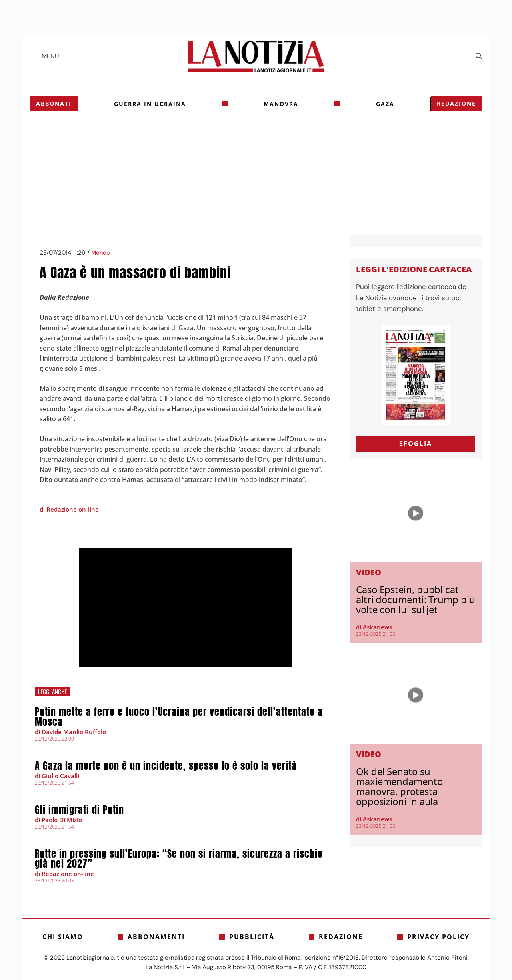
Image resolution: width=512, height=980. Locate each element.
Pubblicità (252, 937)
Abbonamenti (156, 937)
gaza (385, 104)
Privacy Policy (438, 937)
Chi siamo (63, 937)
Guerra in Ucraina (150, 104)
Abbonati (54, 103)
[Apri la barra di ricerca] (479, 56)
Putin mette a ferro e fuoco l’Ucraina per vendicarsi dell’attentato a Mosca (179, 717)
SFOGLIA (416, 444)
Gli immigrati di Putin (79, 810)
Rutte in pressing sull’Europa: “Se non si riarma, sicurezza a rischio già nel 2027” (179, 859)
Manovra (281, 104)
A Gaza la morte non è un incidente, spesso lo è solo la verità (166, 766)
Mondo (101, 253)
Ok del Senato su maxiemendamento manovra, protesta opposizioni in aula (399, 786)
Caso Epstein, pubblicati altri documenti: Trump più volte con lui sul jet (416, 599)
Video (369, 572)
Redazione (456, 103)
